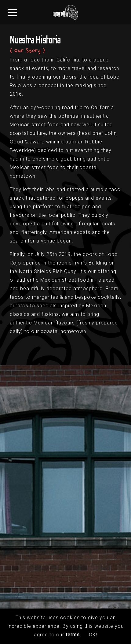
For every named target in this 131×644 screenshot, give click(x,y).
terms (73, 635)
